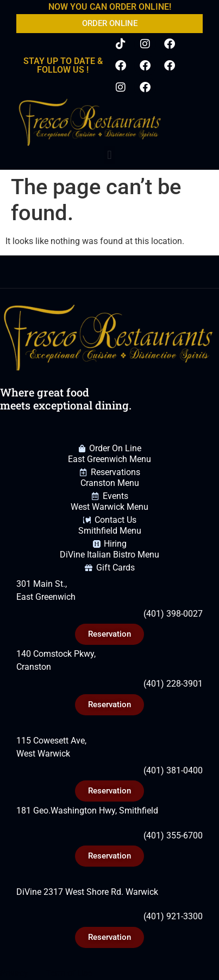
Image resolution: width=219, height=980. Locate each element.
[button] (109, 155)
